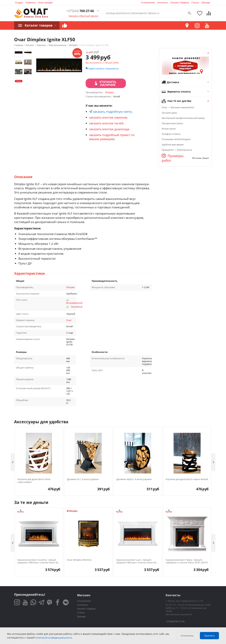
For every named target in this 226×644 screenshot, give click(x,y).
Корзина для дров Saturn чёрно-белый (187, 479)
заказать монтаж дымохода (109, 129)
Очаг (69, 320)
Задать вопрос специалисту (102, 68)
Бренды (206, 2)
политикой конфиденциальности (54, 638)
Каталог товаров (180, 2)
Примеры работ (173, 158)
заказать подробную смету (111, 112)
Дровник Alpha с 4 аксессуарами (134, 479)
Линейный (77, 307)
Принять (209, 636)
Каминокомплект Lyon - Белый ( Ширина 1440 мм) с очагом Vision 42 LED (136, 561)
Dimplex (71, 287)
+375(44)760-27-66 (175, 621)
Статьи (195, 2)
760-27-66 (77, 11)
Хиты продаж (45, 2)
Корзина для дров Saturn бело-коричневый (34, 481)
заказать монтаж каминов (108, 117)
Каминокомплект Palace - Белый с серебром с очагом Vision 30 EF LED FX (187, 561)
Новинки (31, 2)
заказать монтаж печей (106, 123)
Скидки (19, 2)
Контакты (163, 2)
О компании (148, 2)
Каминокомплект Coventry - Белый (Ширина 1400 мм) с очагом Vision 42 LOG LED (38, 561)
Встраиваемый (74, 303)
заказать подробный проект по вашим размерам (112, 137)
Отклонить (187, 636)
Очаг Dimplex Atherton (79, 560)
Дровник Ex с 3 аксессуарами (83, 479)
